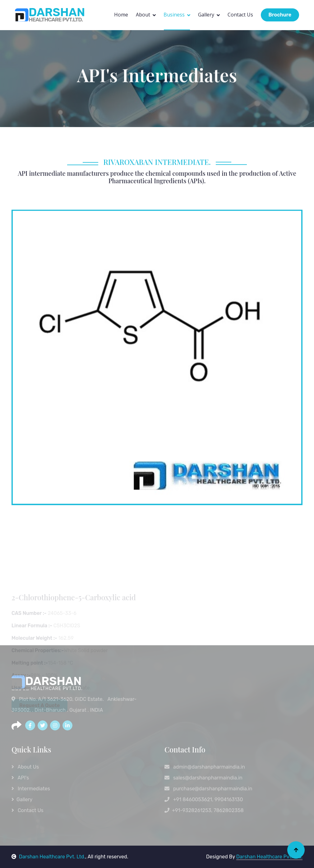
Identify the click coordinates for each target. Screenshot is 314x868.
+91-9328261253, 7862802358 (204, 810)
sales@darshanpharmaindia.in (203, 778)
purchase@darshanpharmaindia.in (208, 789)
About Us (25, 767)
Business (174, 15)
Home (121, 15)
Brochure (280, 15)
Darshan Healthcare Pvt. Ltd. (48, 857)
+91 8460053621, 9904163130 (204, 799)
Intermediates (31, 789)
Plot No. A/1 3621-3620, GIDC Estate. (58, 699)
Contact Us (240, 15)
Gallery (206, 15)
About (143, 15)
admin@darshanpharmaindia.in (205, 767)
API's (20, 778)
